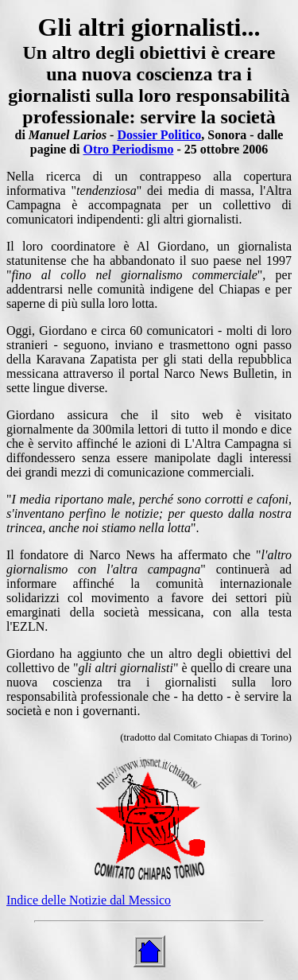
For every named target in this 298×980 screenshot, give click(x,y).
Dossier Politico (159, 135)
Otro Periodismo (128, 149)
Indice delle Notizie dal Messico (89, 900)
